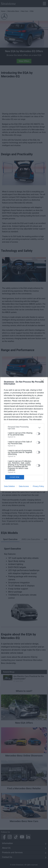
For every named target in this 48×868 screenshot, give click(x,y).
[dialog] (24, 434)
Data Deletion (10, 486)
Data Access (24, 486)
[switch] (38, 434)
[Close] (43, 382)
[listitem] (24, 428)
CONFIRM (15, 477)
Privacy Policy (38, 486)
